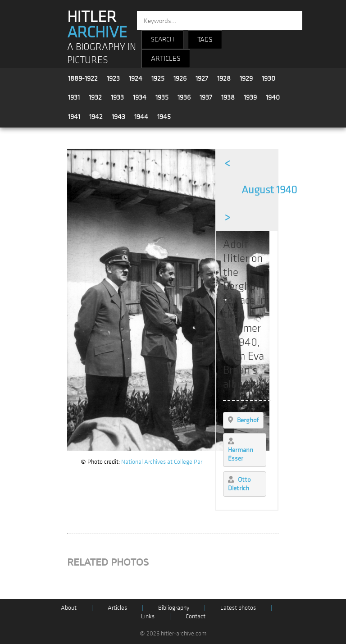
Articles (117, 608)
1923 (113, 78)
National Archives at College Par (162, 462)
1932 (95, 97)
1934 (140, 97)
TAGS (205, 40)
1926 (180, 78)
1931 (74, 97)
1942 (96, 117)
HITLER (97, 25)
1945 (164, 117)
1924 (136, 78)
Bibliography (174, 608)
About (69, 608)
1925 (158, 78)
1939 (250, 97)
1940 (273, 97)
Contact (196, 616)
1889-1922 (83, 78)
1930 (269, 78)
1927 (202, 78)
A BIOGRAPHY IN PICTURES (102, 54)
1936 (184, 97)
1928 (224, 78)
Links (148, 616)
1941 (74, 117)
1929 (246, 78)
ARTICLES (166, 59)
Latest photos (238, 608)
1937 (206, 97)
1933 (117, 97)
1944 (141, 117)
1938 (228, 97)
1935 (162, 97)
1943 (118, 117)
